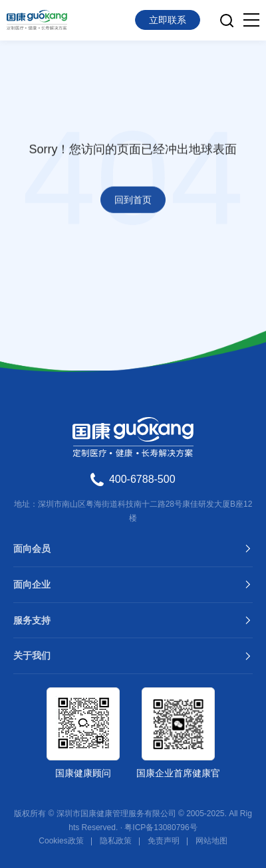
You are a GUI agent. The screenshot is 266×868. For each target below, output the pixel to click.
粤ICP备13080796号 (161, 827)
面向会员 (32, 549)
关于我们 (32, 655)
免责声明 (164, 841)
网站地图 (211, 841)
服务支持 (32, 620)
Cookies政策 (61, 841)
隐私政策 (116, 841)
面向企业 (32, 584)
